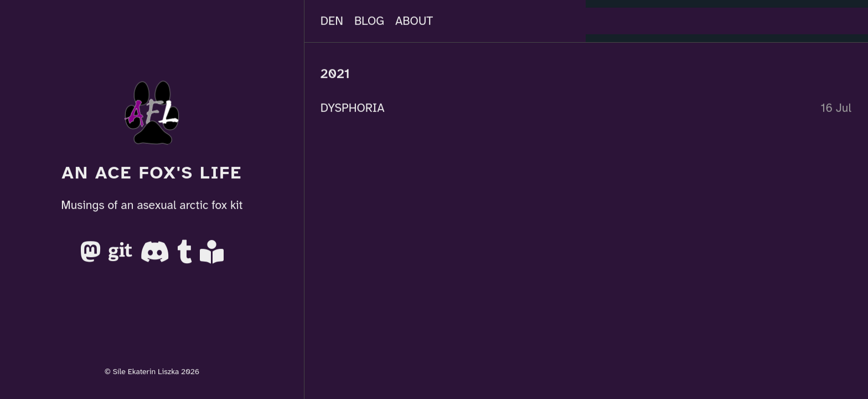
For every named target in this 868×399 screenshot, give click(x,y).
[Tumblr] (186, 257)
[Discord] (156, 257)
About (414, 21)
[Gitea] (122, 257)
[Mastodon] (92, 257)
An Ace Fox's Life (152, 173)
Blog (369, 21)
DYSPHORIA (353, 108)
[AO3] (212, 257)
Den (332, 21)
